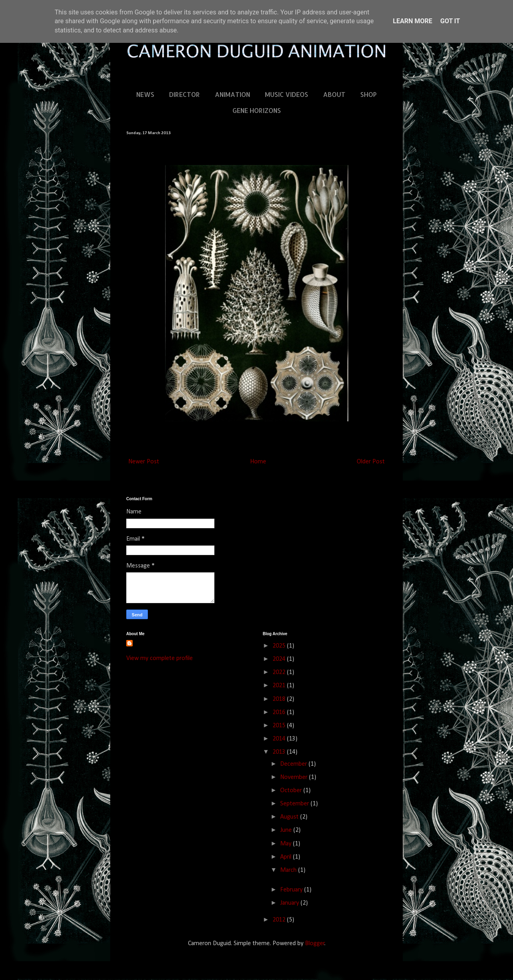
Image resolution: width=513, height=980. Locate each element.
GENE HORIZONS (257, 110)
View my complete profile (160, 658)
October (292, 791)
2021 (280, 686)
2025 (280, 646)
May (287, 844)
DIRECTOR (185, 94)
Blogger (315, 944)
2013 (280, 752)
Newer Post (144, 462)
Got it (450, 21)
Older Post (371, 462)
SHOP (369, 94)
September (295, 804)
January (290, 903)
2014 (280, 739)
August (290, 817)
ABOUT (334, 94)
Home (258, 462)
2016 (280, 712)
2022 (280, 672)
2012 (280, 920)
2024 (280, 659)
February (292, 890)
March (289, 870)
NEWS (145, 94)
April (287, 857)
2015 (280, 726)
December (294, 764)
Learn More (412, 21)
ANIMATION (232, 94)
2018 (280, 699)
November (295, 777)
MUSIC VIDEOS (287, 94)
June (287, 830)
